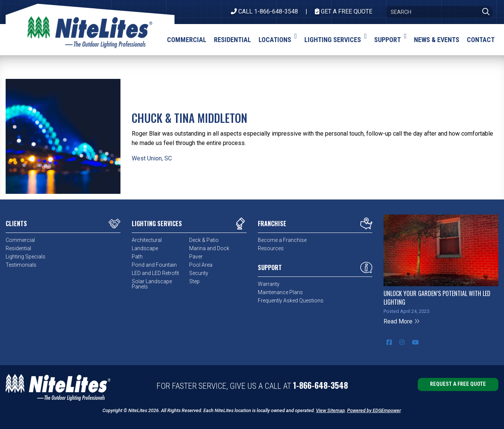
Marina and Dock (209, 248)
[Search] (439, 12)
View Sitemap (330, 410)
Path (137, 257)
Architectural (147, 240)
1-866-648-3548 (320, 385)
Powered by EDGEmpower (374, 410)
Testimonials (21, 265)
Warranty (269, 284)
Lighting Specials (26, 257)
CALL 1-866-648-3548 (264, 11)
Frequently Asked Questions (291, 301)
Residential (18, 248)
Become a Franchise (282, 240)
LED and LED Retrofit (155, 273)
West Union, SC (152, 158)
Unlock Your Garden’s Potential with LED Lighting (437, 298)
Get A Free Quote (344, 11)
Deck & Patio (204, 240)
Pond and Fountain (154, 265)
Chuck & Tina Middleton (190, 118)
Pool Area (201, 265)
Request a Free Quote (458, 384)
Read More (402, 321)
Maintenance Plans (280, 292)
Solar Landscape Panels (152, 284)
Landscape (145, 248)
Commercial (20, 240)
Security (199, 273)
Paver (196, 257)
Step (194, 281)
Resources (271, 248)
